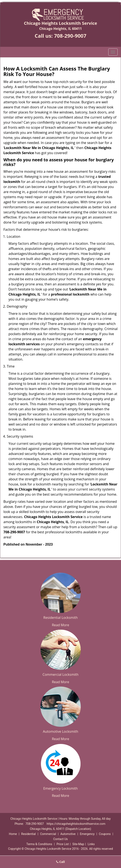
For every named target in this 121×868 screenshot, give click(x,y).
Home (13, 834)
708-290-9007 (70, 36)
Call (60, 862)
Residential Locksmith (61, 618)
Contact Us (60, 839)
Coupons (105, 834)
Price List (63, 844)
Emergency (87, 834)
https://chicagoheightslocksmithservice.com (76, 824)
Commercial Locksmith (61, 674)
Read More (60, 625)
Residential (29, 834)
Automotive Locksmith (60, 731)
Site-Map (78, 844)
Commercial (48, 834)
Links (91, 844)
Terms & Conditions (39, 844)
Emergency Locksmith (60, 788)
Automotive (68, 834)
